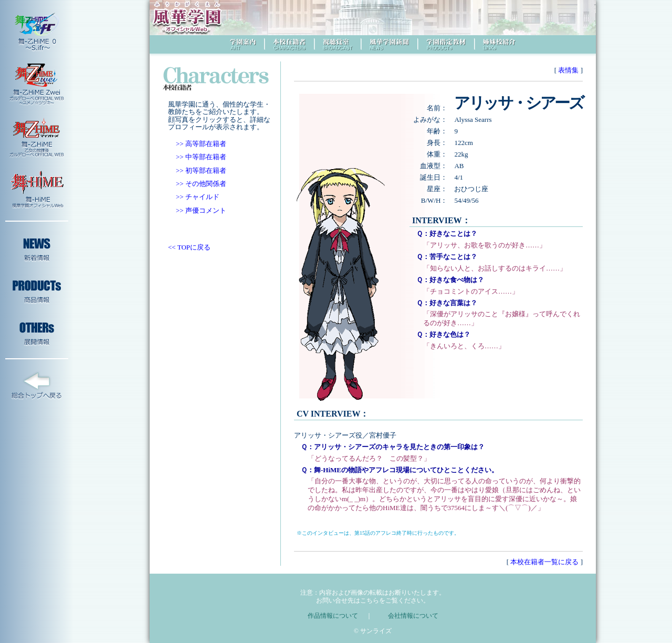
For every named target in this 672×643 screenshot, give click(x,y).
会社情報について (413, 616)
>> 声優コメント (201, 210)
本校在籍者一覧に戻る (545, 562)
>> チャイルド (198, 197)
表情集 (569, 70)
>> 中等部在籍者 (201, 157)
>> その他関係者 (201, 184)
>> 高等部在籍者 (201, 144)
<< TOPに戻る (189, 247)
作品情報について (333, 616)
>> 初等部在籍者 (201, 170)
